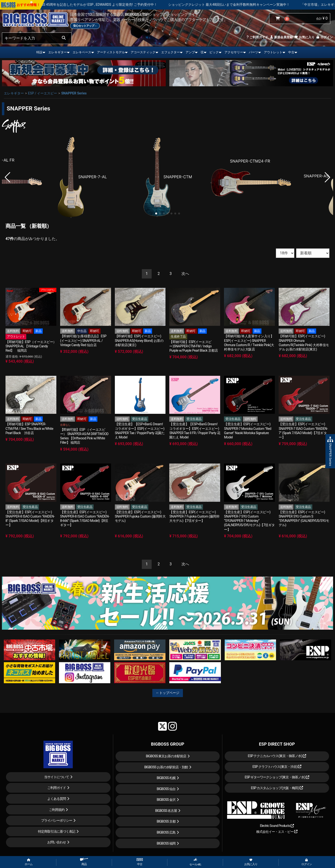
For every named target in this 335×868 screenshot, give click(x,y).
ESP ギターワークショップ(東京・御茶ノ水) (277, 777)
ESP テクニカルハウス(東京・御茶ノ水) (277, 756)
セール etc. (195, 862)
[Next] (185, 274)
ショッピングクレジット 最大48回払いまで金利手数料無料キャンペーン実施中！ (247, 5)
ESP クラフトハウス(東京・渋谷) (277, 767)
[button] (156, 213)
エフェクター (170, 52)
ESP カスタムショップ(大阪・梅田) (277, 788)
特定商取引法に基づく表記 (57, 831)
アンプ (190, 52)
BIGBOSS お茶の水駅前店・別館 (166, 767)
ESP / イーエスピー (43, 93)
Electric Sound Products (277, 826)
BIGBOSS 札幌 (166, 778)
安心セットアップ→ (85, 26)
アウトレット (273, 52)
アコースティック (143, 52)
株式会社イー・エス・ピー (277, 832)
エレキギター (58, 52)
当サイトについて (57, 777)
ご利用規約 (57, 810)
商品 (84, 862)
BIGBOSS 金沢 (166, 800)
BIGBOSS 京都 (166, 821)
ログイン (324, 37)
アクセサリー (234, 52)
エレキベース (82, 52)
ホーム (29, 862)
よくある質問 (57, 799)
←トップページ (168, 693)
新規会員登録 (281, 37)
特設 (39, 52)
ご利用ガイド (257, 37)
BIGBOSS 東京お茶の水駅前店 (166, 756)
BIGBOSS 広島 (166, 832)
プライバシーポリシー (57, 820)
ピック (214, 52)
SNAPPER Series (74, 93)
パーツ (253, 52)
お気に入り (304, 37)
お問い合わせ (57, 842)
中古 (291, 52)
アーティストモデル (111, 52)
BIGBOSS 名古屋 (166, 811)
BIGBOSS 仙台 (166, 789)
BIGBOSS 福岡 (166, 843)
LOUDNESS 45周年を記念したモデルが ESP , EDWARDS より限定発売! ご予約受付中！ (111, 5)
